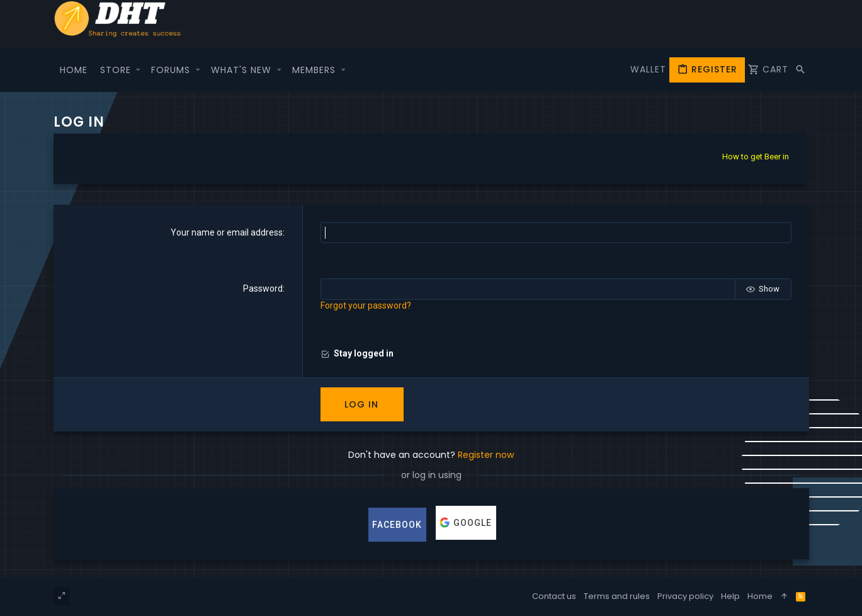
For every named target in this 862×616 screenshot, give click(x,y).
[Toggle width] (62, 596)
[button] (139, 70)
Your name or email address (227, 232)
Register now (486, 455)
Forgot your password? (366, 305)
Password (263, 288)
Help (730, 596)
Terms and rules (617, 596)
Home (760, 596)
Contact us (554, 596)
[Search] (800, 70)
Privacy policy (685, 596)
